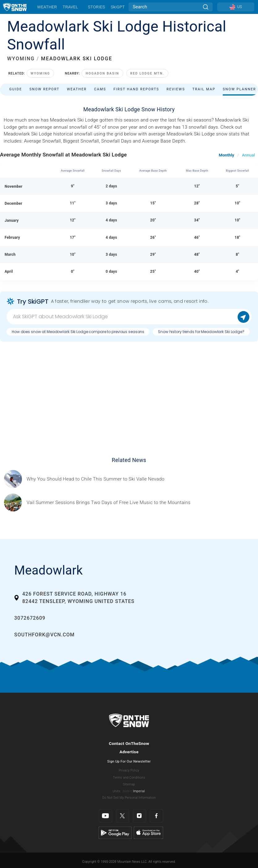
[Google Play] (115, 832)
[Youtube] (106, 816)
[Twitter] (123, 816)
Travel (70, 7)
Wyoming (40, 73)
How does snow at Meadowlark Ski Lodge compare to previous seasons (78, 332)
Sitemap (129, 784)
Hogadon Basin (102, 73)
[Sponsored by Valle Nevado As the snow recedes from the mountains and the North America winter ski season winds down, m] (95, 479)
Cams (100, 89)
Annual (248, 155)
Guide (16, 89)
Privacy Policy (129, 770)
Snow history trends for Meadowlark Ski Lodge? (201, 332)
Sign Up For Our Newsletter (129, 761)
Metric (127, 791)
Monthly (226, 155)
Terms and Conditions (129, 778)
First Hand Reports (136, 89)
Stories (96, 7)
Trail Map (204, 89)
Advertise (129, 752)
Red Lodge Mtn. (147, 73)
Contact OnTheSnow (129, 743)
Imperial (139, 791)
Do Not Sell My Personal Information (129, 798)
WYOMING (21, 59)
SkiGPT (118, 7)
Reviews (176, 89)
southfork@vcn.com (44, 635)
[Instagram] (140, 816)
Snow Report (44, 89)
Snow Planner (239, 89)
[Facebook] (156, 816)
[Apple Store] (148, 832)
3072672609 (30, 618)
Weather (47, 7)
